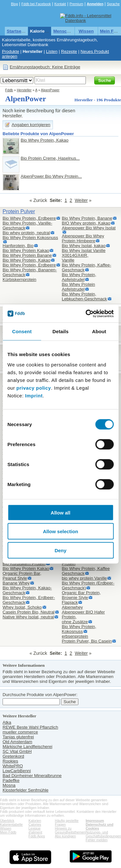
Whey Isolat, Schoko (22, 607)
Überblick (7, 821)
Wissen (86, 31)
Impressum (95, 821)
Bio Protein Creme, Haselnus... (50, 158)
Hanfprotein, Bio (18, 246)
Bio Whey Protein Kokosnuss (30, 238)
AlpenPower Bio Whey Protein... (51, 176)
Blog (14, 4)
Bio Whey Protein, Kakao (45, 140)
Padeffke (11, 780)
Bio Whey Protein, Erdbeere (29, 218)
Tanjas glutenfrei (18, 737)
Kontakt (60, 4)
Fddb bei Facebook (36, 4)
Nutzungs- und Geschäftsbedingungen (103, 834)
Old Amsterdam (17, 742)
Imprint (34, 395)
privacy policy (34, 388)
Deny (60, 550)
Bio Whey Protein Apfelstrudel (79, 287)
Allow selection (60, 531)
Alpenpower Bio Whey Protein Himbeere (83, 238)
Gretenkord (13, 756)
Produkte (10, 51)
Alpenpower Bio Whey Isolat (89, 228)
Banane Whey (16, 583)
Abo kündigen (65, 836)
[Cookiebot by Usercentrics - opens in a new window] (86, 314)
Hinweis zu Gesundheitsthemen (70, 830)
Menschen (64, 31)
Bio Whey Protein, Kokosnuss (79, 629)
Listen (52, 51)
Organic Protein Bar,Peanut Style (22, 576)
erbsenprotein (75, 636)
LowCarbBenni (17, 771)
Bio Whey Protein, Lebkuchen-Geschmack (85, 296)
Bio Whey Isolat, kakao (84, 246)
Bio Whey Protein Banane (27, 255)
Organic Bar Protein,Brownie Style (81, 595)
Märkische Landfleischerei (27, 747)
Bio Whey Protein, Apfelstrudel (79, 277)
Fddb (9, 90)
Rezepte (69, 51)
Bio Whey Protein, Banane (87, 218)
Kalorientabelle (45, 31)
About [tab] (99, 331)
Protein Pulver (19, 211)
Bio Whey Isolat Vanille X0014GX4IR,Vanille (84, 255)
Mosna (9, 785)
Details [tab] (61, 331)
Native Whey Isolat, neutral (28, 617)
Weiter (81, 200)
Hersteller (33, 51)
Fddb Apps (37, 836)
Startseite (17, 31)
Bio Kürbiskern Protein (24, 564)
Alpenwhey (72, 607)
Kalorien (35, 821)
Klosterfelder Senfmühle (25, 790)
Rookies (10, 761)
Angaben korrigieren (31, 125)
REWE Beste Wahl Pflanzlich (30, 727)
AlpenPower (50, 90)
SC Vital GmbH (17, 751)
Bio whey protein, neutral (26, 233)
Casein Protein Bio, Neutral (29, 612)
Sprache (113, 4)
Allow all (60, 512)
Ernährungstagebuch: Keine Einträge (45, 67)
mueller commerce (20, 732)
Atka (7, 722)
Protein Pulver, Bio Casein (87, 641)
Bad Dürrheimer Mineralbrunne (32, 776)
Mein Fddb (8, 832)
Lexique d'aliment (35, 830)
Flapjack (70, 602)
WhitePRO (13, 766)
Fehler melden (96, 840)
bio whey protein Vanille (85, 578)
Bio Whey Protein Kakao (26, 250)
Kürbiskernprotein (19, 279)
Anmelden (95, 4)
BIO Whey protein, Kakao (86, 223)
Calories (35, 824)
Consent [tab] (22, 331)
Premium (76, 4)
